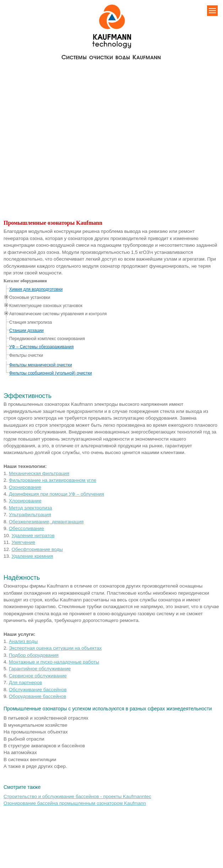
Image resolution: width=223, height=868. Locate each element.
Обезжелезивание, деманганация (46, 522)
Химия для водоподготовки (36, 289)
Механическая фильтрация (39, 473)
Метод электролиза (30, 508)
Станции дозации (26, 331)
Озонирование (25, 487)
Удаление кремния (32, 556)
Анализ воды (23, 641)
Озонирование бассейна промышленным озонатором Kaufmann (75, 803)
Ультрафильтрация (30, 515)
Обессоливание (26, 528)
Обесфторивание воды (37, 549)
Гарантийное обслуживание (40, 669)
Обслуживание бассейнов (38, 690)
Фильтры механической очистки (41, 365)
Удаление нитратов (33, 536)
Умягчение (24, 542)
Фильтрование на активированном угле (53, 480)
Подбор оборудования (34, 655)
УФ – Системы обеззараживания (42, 347)
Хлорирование (25, 501)
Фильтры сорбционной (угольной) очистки (51, 373)
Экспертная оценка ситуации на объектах (55, 648)
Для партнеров (25, 683)
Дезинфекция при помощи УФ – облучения (56, 494)
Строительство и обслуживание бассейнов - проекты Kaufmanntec (77, 796)
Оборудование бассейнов (37, 696)
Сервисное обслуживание (38, 676)
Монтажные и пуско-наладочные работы (54, 662)
